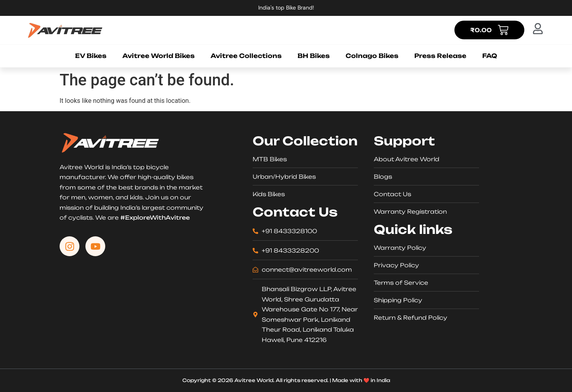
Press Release (440, 56)
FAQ (490, 56)
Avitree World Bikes (158, 56)
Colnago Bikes (372, 56)
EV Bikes (91, 56)
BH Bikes (314, 56)
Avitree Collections (246, 56)
